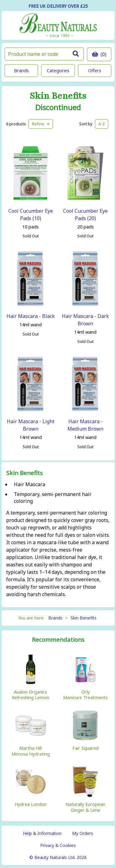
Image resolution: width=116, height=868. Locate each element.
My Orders (83, 833)
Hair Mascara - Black (31, 316)
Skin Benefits (58, 96)
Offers (95, 71)
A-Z (102, 124)
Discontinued (58, 107)
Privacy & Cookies (58, 845)
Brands (21, 71)
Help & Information (42, 833)
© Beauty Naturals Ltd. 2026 (58, 857)
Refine (41, 124)
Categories (58, 71)
